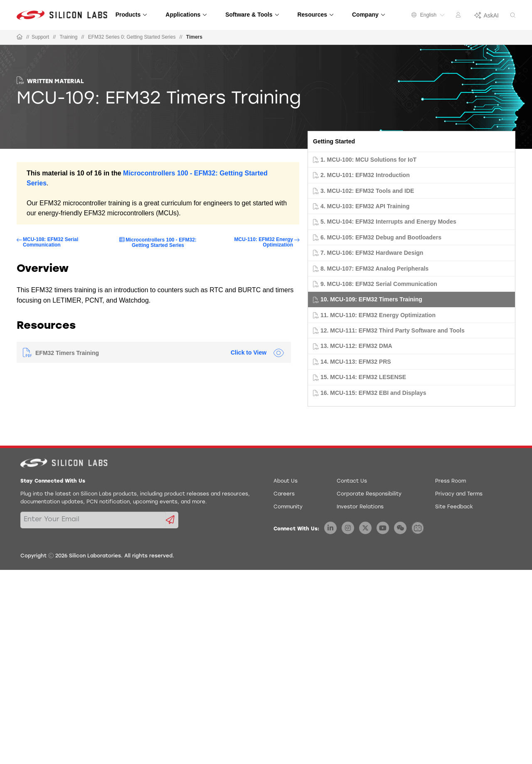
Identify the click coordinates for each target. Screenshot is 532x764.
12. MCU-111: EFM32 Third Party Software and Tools (393, 330)
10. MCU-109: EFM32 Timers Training (371, 299)
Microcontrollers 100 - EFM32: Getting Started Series (161, 243)
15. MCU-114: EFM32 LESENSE (363, 377)
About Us (286, 481)
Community (288, 507)
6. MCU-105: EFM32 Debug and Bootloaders (381, 237)
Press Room (451, 481)
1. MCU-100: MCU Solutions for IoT (368, 160)
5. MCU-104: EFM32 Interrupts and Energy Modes (388, 222)
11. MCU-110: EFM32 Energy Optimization (378, 315)
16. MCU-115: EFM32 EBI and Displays (373, 393)
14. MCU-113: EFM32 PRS (356, 362)
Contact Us (352, 481)
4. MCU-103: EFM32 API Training (365, 206)
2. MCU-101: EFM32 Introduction (365, 175)
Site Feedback (454, 507)
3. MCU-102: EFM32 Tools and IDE (367, 191)
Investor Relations (360, 507)
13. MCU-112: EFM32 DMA (356, 346)
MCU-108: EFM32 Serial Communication (50, 242)
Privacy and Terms (459, 494)
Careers (284, 494)
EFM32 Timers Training (67, 353)
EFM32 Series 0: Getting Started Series (132, 37)
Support (40, 37)
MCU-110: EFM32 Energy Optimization (264, 242)
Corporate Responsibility (369, 494)
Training (68, 37)
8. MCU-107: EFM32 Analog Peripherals (374, 269)
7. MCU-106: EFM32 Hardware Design (372, 253)
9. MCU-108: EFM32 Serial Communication (379, 284)
